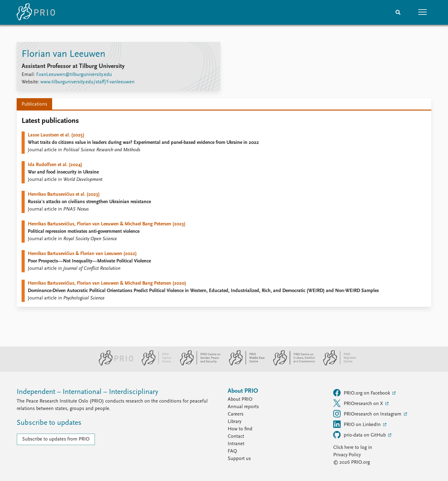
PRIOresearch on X (359, 403)
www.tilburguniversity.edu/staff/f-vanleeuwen (87, 82)
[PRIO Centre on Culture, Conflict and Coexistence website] (291, 364)
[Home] (36, 12)
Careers (236, 414)
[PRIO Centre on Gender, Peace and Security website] (198, 364)
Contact (236, 437)
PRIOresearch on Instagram (368, 414)
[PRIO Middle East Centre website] (244, 364)
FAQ (232, 451)
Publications (34, 104)
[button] (423, 12)
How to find (240, 429)
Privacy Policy (347, 455)
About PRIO (240, 399)
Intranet (236, 444)
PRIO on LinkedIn (358, 424)
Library (234, 422)
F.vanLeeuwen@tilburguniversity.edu (74, 75)
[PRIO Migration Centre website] (336, 364)
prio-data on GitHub (360, 435)
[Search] (398, 12)
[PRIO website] (113, 364)
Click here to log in (353, 448)
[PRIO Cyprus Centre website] (154, 364)
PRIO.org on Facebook (362, 393)
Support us (239, 459)
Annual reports (243, 407)
